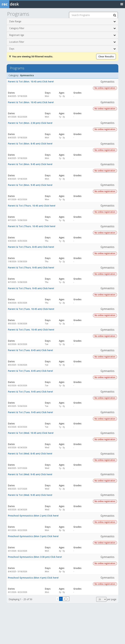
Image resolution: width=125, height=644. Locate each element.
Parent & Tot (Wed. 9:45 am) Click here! (30, 474)
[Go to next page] (68, 599)
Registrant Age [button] (62, 35)
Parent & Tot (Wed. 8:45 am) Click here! (30, 454)
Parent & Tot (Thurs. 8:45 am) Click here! (31, 247)
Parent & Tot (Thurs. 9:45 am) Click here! (31, 267)
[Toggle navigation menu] (122, 4)
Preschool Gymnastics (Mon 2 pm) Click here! (33, 516)
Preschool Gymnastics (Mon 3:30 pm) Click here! (35, 557)
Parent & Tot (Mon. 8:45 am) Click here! (30, 144)
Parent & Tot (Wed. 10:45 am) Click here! (31, 433)
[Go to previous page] (58, 599)
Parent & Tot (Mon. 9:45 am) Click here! (30, 164)
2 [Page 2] (64, 599)
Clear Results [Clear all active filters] (106, 56)
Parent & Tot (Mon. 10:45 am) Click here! (31, 81)
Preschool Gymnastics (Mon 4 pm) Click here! (33, 578)
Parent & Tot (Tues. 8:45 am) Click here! (30, 350)
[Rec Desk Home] (18, 4)
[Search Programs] (115, 15)
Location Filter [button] (62, 42)
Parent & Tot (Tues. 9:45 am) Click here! (30, 392)
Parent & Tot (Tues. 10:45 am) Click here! (31, 309)
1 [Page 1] (61, 599)
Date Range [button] (62, 21)
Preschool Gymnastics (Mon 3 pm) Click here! (33, 536)
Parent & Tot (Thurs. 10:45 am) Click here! (32, 206)
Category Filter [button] (62, 28)
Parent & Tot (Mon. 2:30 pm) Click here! (30, 123)
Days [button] (62, 49)
